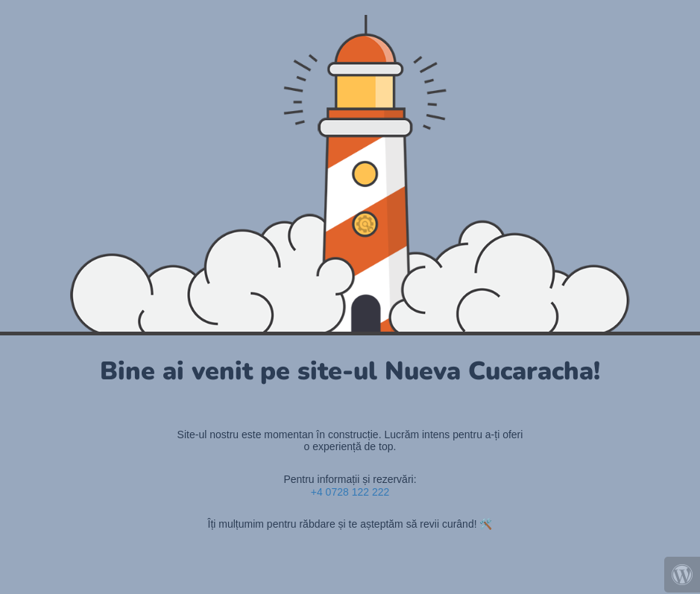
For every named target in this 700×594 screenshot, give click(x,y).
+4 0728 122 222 (350, 492)
